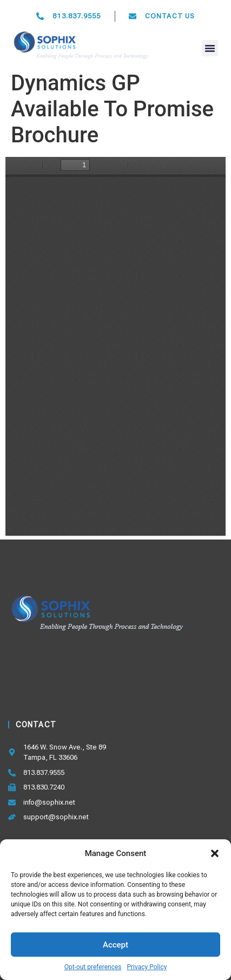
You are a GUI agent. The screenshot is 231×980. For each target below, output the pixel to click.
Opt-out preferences (93, 967)
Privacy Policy (147, 967)
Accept (116, 945)
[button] (215, 853)
